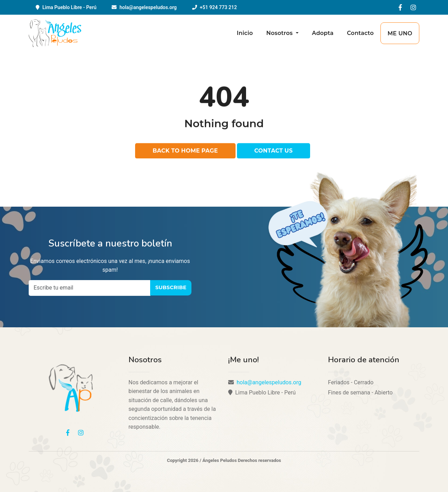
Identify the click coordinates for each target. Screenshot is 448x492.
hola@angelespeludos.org (148, 7)
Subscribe (171, 287)
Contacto (360, 33)
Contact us (274, 151)
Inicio (245, 33)
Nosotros (280, 33)
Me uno (400, 33)
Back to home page (185, 151)
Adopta (323, 33)
